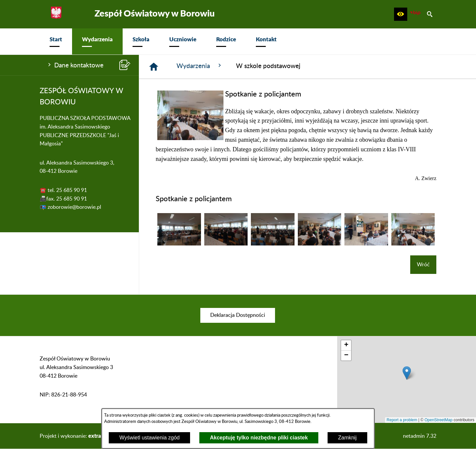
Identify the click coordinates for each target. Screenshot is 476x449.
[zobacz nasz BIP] (415, 14)
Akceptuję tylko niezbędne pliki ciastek (259, 438)
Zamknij (347, 438)
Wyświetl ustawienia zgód (149, 438)
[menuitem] (56, 41)
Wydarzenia (200, 66)
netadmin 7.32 (420, 436)
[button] (401, 14)
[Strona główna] (154, 67)
